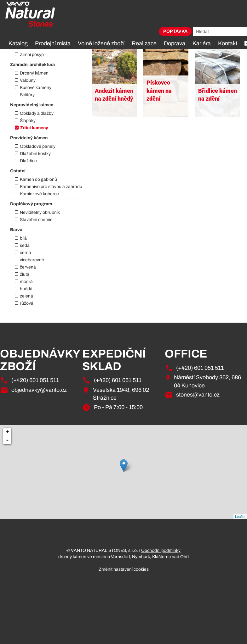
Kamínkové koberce (39, 194)
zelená (26, 296)
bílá (23, 238)
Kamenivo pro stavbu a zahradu (51, 187)
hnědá (26, 289)
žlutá (25, 274)
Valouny (28, 80)
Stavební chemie (36, 220)
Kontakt (228, 43)
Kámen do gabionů (38, 179)
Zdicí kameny (34, 128)
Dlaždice (28, 161)
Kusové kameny (36, 88)
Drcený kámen (34, 73)
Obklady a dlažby (37, 113)
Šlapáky (28, 121)
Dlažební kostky (35, 154)
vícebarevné (32, 260)
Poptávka (175, 31)
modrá (26, 282)
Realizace (144, 43)
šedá (25, 245)
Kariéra (202, 43)
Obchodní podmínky (161, 550)
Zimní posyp (32, 55)
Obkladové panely (38, 146)
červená (28, 267)
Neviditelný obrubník (40, 212)
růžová (27, 303)
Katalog (18, 43)
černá (26, 253)
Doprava (175, 43)
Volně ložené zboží (101, 43)
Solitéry (27, 95)
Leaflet (240, 517)
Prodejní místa (53, 43)
